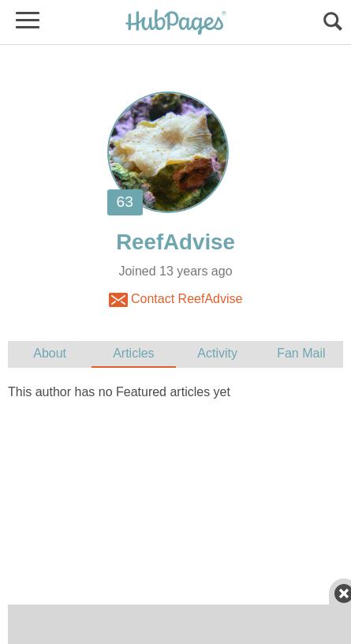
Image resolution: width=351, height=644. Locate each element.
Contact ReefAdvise (176, 300)
